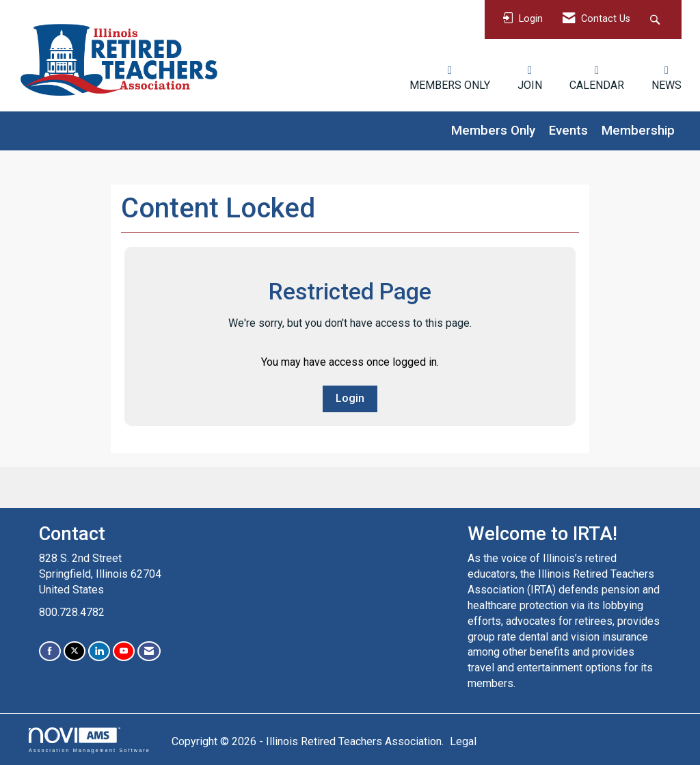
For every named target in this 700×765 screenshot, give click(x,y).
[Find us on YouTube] (124, 651)
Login (350, 398)
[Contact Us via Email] (149, 651)
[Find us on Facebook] (50, 651)
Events (568, 131)
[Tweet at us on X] (75, 651)
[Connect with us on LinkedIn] (99, 651)
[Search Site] (657, 19)
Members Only (493, 131)
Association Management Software (90, 740)
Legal (463, 741)
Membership (638, 131)
